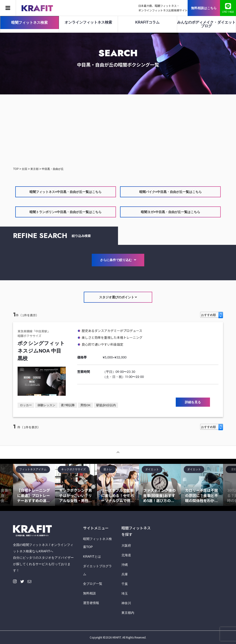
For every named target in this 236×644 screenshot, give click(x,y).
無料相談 (89, 593)
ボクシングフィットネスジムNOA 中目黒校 (41, 351)
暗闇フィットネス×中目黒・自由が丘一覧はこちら (66, 192)
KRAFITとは (92, 556)
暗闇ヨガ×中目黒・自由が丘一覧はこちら (170, 212)
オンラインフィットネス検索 (88, 22)
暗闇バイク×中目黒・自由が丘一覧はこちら (170, 192)
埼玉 (125, 593)
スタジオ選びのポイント (118, 297)
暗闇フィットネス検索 (29, 23)
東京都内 (128, 613)
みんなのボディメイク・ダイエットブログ (206, 24)
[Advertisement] (118, 131)
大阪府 (126, 545)
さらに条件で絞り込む (118, 260)
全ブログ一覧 (93, 584)
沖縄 (125, 565)
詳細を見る (193, 402)
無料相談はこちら (204, 8)
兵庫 (125, 574)
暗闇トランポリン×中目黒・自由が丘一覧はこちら (66, 212)
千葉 (125, 584)
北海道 (126, 555)
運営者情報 (91, 603)
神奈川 (126, 603)
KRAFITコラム (147, 22)
